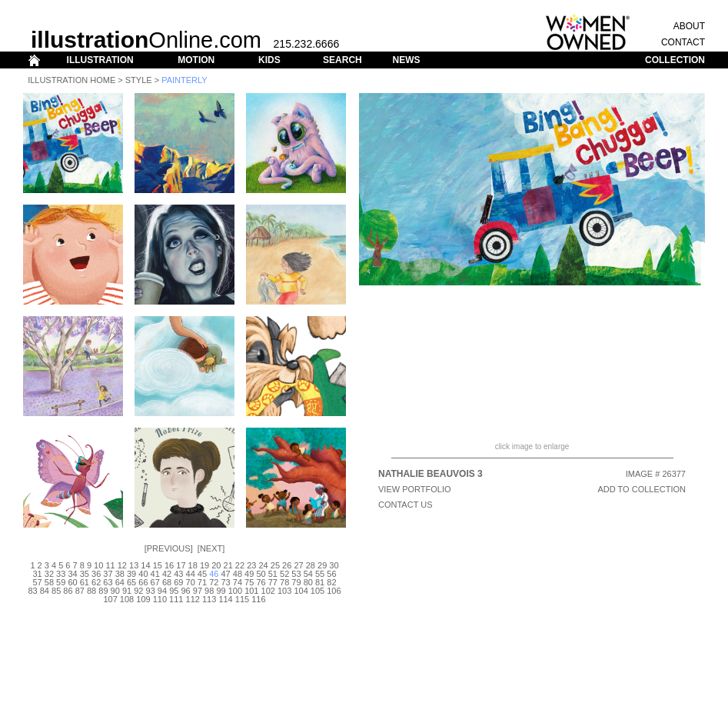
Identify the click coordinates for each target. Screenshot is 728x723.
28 (311, 565)
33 (61, 574)
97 (198, 591)
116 (258, 599)
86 (68, 591)
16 (169, 565)
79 (296, 582)
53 (296, 574)
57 (37, 582)
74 (238, 582)
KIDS (269, 60)
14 (145, 565)
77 (273, 582)
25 (275, 565)
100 (235, 591)
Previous (169, 548)
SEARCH (342, 60)
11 (110, 565)
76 (261, 582)
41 (155, 574)
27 (298, 565)
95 (174, 591)
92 (138, 591)
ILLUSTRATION (100, 60)
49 (249, 574)
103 (284, 591)
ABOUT (689, 26)
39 (131, 574)
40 (143, 574)
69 (178, 582)
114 (225, 599)
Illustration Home (71, 80)
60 (72, 582)
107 (110, 599)
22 (240, 565)
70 (191, 582)
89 (103, 591)
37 (108, 574)
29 (322, 565)
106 (334, 591)
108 (127, 599)
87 (80, 591)
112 (193, 599)
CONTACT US (406, 505)
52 (284, 574)
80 (308, 582)
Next (211, 548)
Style (139, 80)
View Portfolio (415, 489)
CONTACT (683, 42)
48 (238, 574)
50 (261, 574)
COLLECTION (675, 60)
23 (251, 565)
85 (56, 591)
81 (320, 582)
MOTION (196, 60)
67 (155, 582)
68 (167, 582)
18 (193, 565)
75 (249, 582)
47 (225, 574)
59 (61, 582)
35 (85, 574)
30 (334, 565)
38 (120, 574)
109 (143, 599)
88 (91, 591)
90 (115, 591)
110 (160, 599)
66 (143, 582)
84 (45, 591)
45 (202, 574)
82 (331, 582)
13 (134, 565)
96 (185, 591)
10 (98, 565)
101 (251, 591)
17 (181, 565)
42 (167, 574)
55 (320, 574)
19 (204, 565)
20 (216, 565)
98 (209, 591)
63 (108, 582)
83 (32, 591)
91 (127, 591)
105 (317, 591)
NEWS (406, 60)
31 (37, 574)
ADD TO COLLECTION (642, 489)
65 (131, 582)
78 (284, 582)
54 (308, 574)
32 (49, 574)
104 (301, 591)
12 (122, 565)
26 (287, 565)
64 (120, 582)
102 (268, 591)
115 (242, 599)
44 (191, 574)
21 (228, 565)
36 (96, 574)
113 (209, 599)
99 (221, 591)
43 (178, 574)
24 (263, 565)
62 (96, 582)
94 (162, 591)
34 (72, 574)
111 (176, 599)
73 (225, 582)
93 (151, 591)
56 (331, 574)
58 (49, 582)
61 (85, 582)
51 (273, 574)
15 (158, 565)
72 (214, 582)
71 (202, 582)
